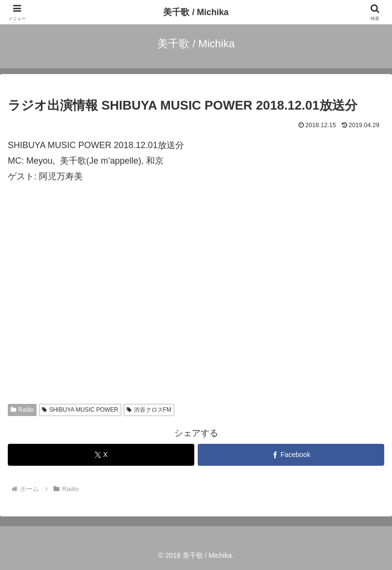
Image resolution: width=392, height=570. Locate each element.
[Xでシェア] (101, 455)
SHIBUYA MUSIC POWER (80, 410)
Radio (22, 410)
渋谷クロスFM (149, 410)
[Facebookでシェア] (291, 455)
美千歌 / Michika (196, 12)
